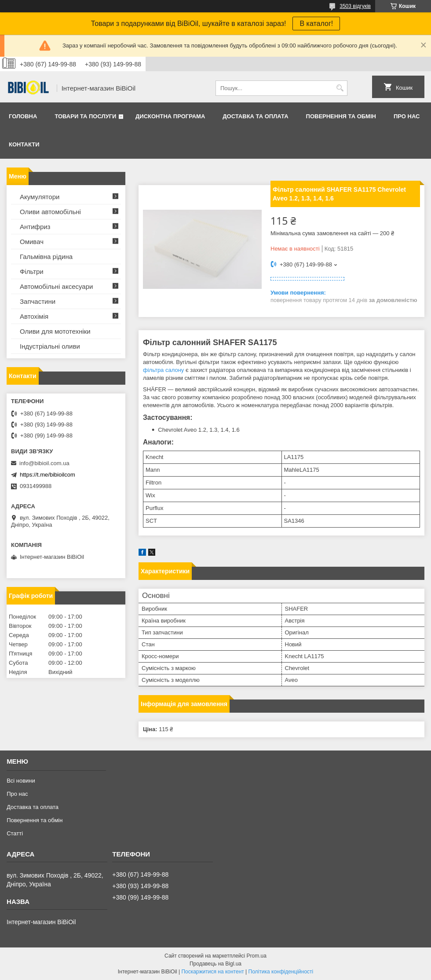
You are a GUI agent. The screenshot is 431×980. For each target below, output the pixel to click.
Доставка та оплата (255, 116)
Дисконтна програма (170, 116)
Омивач (32, 242)
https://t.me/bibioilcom (47, 475)
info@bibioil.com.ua (44, 463)
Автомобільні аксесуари (56, 286)
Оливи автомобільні (50, 212)
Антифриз (35, 227)
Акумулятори (40, 197)
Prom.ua (257, 956)
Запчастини (38, 301)
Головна (23, 116)
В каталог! (316, 24)
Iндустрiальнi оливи (50, 346)
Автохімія (34, 316)
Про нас (407, 116)
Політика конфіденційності (281, 972)
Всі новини (21, 781)
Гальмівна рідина (46, 257)
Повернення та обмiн (341, 116)
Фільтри (32, 271)
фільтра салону (163, 370)
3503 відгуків (355, 6)
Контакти (24, 144)
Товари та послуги (85, 116)
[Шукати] (340, 88)
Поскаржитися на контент (212, 972)
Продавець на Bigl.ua (215, 964)
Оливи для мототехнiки (55, 331)
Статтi (15, 833)
